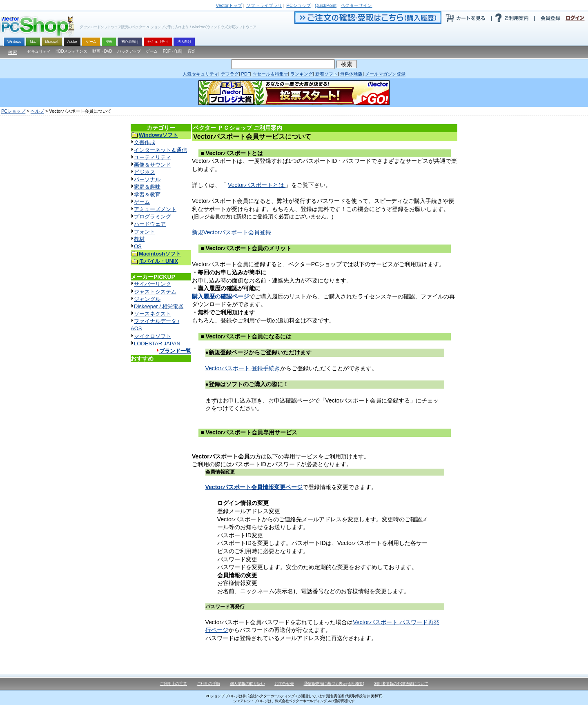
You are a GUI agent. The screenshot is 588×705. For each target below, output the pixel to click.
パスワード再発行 (225, 607)
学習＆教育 (147, 195)
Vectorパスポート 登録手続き (243, 368)
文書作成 (145, 142)
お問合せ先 (284, 684)
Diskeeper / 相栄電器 (159, 306)
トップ (229, 5)
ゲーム (142, 202)
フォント (145, 232)
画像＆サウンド (153, 165)
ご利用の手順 (208, 684)
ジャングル (147, 299)
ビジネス (145, 172)
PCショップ (13, 111)
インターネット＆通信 (160, 150)
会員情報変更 (220, 472)
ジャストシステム (155, 292)
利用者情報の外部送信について (401, 684)
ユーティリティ (153, 157)
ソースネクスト (153, 314)
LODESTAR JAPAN (157, 344)
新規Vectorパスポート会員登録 (232, 232)
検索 (13, 52)
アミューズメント (155, 209)
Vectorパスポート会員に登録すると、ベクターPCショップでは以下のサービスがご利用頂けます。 (318, 264)
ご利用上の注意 (173, 684)
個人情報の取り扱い (247, 684)
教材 (139, 239)
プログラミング (153, 217)
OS (138, 246)
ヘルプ (37, 111)
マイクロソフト (153, 336)
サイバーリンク (153, 284)
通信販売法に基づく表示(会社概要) (334, 684)
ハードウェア (150, 224)
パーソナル (147, 179)
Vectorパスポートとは (257, 185)
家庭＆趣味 (147, 187)
